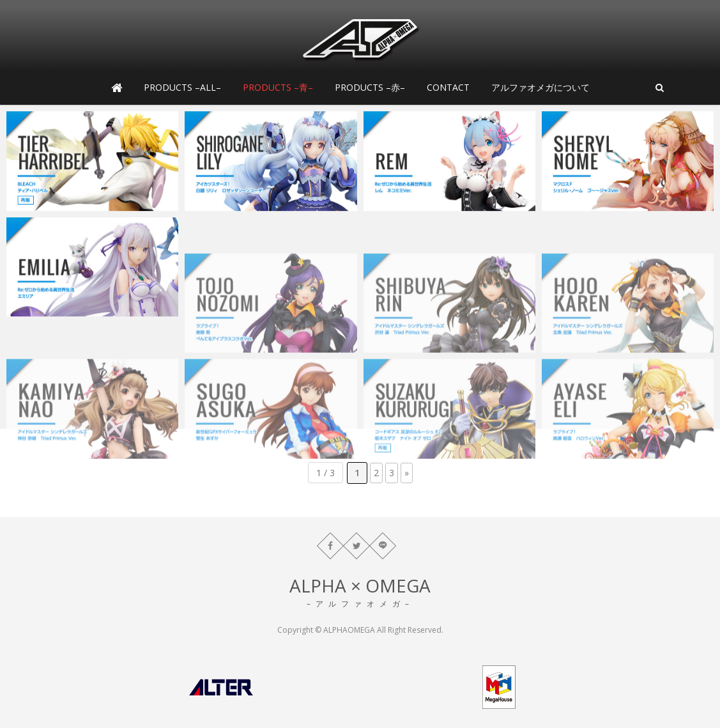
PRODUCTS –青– (278, 87)
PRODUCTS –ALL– (182, 87)
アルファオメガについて (540, 87)
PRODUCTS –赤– (370, 87)
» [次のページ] (407, 473)
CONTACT (448, 87)
